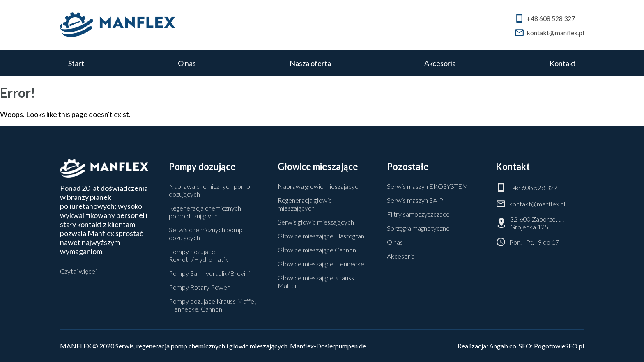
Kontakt (563, 63)
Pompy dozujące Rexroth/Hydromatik (198, 255)
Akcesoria (440, 63)
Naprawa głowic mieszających (320, 186)
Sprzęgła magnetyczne (418, 228)
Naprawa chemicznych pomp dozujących (209, 190)
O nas (187, 63)
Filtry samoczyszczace (418, 214)
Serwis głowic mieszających (316, 222)
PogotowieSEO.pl (559, 346)
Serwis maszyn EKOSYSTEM (428, 186)
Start (76, 63)
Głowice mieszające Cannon (317, 250)
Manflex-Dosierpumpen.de (328, 346)
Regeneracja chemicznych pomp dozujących (205, 212)
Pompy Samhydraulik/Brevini (209, 273)
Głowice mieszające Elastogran (321, 236)
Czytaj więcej (78, 271)
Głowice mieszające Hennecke (321, 264)
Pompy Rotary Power (199, 287)
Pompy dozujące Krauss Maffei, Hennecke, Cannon (213, 305)
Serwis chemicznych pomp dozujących (206, 234)
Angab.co (503, 346)
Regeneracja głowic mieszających (305, 204)
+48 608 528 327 (545, 18)
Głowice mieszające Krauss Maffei (316, 282)
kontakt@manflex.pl (549, 33)
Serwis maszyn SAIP (415, 200)
